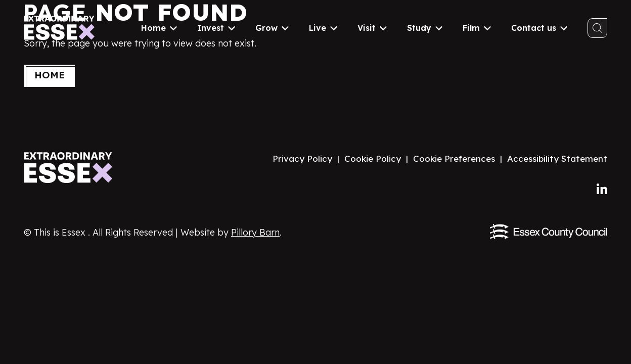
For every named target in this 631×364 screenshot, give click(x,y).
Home (159, 28)
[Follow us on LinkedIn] (602, 190)
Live (323, 28)
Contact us (539, 28)
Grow (272, 28)
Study (425, 28)
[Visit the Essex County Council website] (549, 232)
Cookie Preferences (454, 158)
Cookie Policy (373, 158)
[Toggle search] (597, 28)
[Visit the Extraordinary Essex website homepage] (71, 168)
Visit (372, 28)
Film (477, 28)
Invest (216, 28)
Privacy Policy (302, 158)
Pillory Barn (255, 232)
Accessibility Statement (557, 158)
